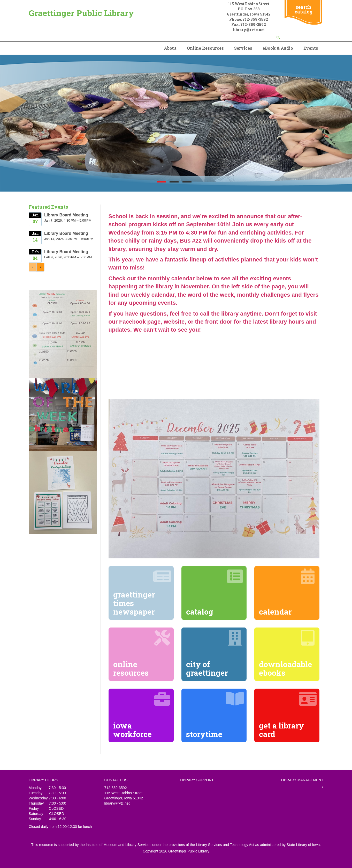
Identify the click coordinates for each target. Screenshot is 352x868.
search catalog (304, 9)
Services (243, 48)
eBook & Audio (278, 48)
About (170, 48)
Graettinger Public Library (81, 13)
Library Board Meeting (66, 215)
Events (311, 48)
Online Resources (205, 48)
